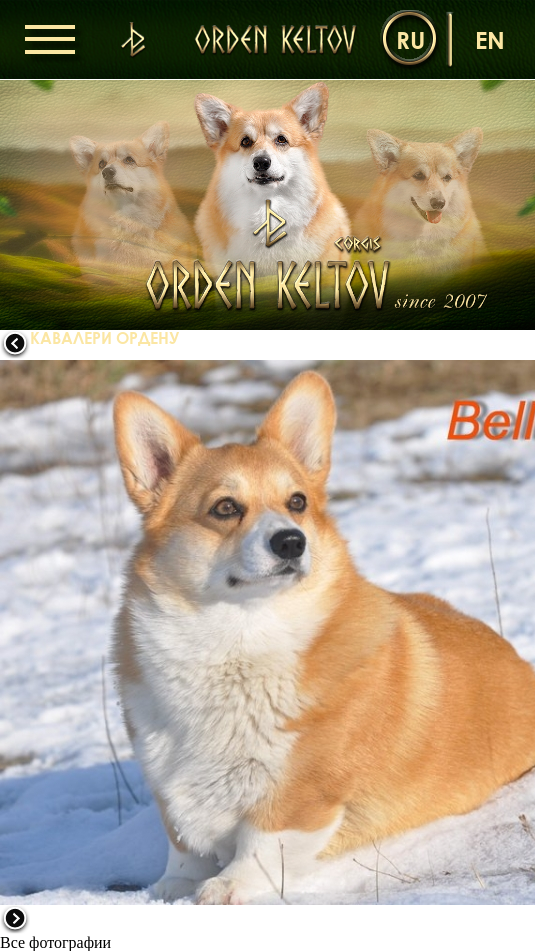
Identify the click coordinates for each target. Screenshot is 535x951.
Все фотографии (55, 942)
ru (410, 39)
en (490, 39)
